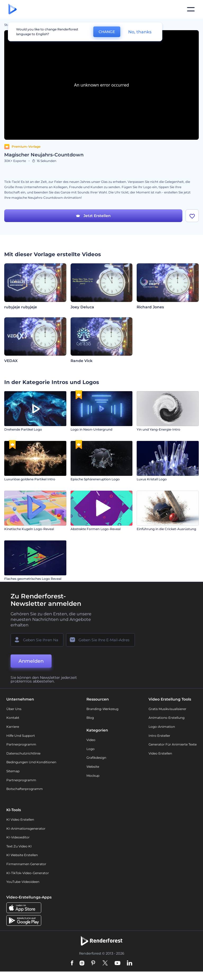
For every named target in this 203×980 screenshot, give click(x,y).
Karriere (13, 727)
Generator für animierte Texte (173, 744)
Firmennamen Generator (26, 864)
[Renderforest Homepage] (13, 9)
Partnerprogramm (21, 744)
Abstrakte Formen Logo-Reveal (96, 529)
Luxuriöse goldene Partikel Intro (30, 479)
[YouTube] (117, 963)
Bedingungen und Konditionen (31, 762)
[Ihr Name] (37, 640)
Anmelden (31, 661)
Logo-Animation (162, 727)
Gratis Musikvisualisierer (167, 709)
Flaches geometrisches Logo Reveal (33, 579)
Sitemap (13, 771)
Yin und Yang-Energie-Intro (158, 429)
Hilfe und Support (21, 736)
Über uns (14, 709)
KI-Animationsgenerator (26, 828)
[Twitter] (105, 963)
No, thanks (140, 32)
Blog (90, 718)
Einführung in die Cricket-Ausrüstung (166, 529)
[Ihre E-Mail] (100, 640)
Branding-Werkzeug (102, 709)
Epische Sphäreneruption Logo (95, 479)
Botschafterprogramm (25, 789)
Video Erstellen (160, 753)
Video (91, 740)
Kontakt (13, 718)
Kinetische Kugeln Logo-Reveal (29, 529)
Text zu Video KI (19, 846)
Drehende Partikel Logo (23, 429)
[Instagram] (82, 963)
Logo (91, 749)
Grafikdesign (96, 758)
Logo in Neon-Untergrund (91, 429)
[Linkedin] (130, 963)
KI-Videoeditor (18, 837)
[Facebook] (72, 963)
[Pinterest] (93, 963)
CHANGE (107, 32)
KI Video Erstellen (20, 819)
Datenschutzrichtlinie (23, 753)
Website (93, 767)
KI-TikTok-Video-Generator (28, 873)
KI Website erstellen (22, 855)
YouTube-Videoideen (23, 882)
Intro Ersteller (159, 736)
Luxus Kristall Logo (152, 479)
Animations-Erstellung (167, 718)
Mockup (93, 776)
